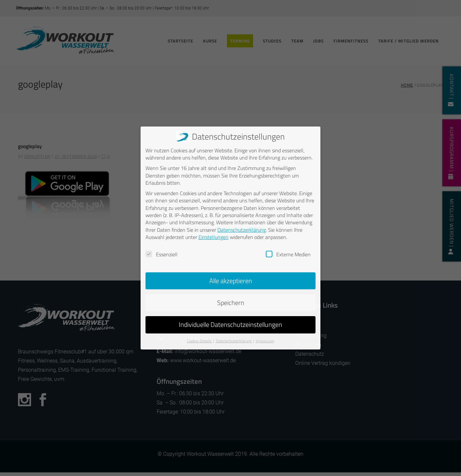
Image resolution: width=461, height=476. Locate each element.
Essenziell (162, 254)
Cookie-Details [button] (200, 341)
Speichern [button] (231, 303)
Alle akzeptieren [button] (231, 281)
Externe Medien (288, 254)
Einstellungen (213, 237)
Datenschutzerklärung (242, 230)
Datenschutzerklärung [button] (234, 341)
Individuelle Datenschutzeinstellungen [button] (230, 324)
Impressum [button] (265, 341)
